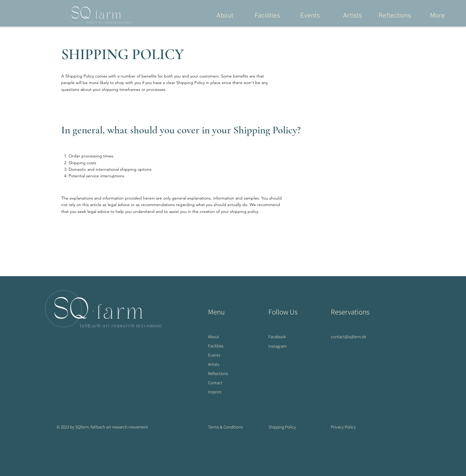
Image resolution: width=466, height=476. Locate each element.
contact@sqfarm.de (348, 337)
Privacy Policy (343, 427)
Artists (214, 364)
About (214, 337)
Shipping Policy (282, 427)
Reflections (218, 373)
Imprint (215, 392)
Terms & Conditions (225, 427)
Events (214, 355)
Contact (215, 383)
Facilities (216, 346)
